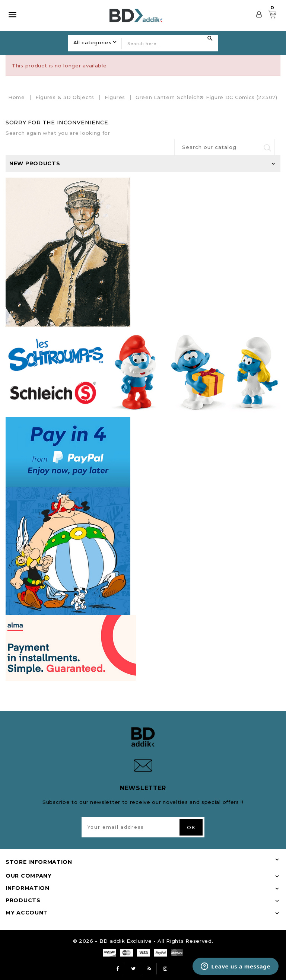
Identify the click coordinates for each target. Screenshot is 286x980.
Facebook (118, 969)
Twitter (134, 969)
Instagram (165, 969)
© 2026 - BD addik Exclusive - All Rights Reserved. (143, 941)
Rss (149, 969)
